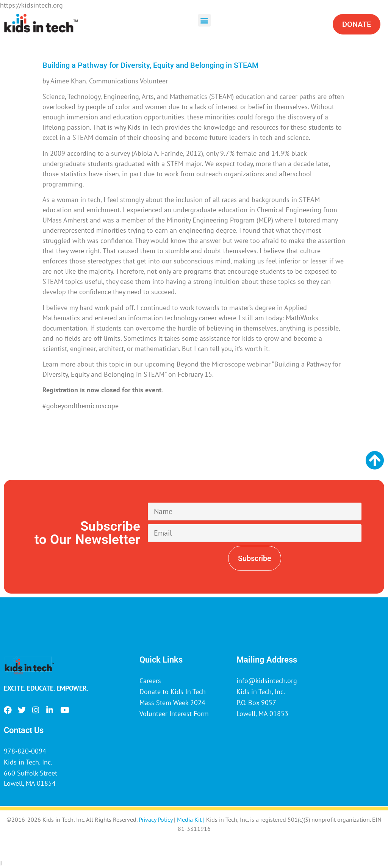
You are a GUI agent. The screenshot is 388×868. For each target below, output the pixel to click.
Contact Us (24, 730)
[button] (204, 20)
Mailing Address (267, 660)
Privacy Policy (156, 819)
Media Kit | (192, 819)
